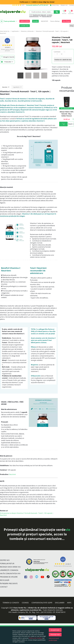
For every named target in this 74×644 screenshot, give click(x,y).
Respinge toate (55, 635)
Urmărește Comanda (9, 570)
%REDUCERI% (25, 21)
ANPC (69, 603)
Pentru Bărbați (55, 21)
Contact (72, 5)
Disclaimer (60, 603)
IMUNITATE (45, 21)
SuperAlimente (34, 16)
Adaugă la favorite (8, 57)
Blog (72, 26)
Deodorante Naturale (39, 15)
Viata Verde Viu (5, 31)
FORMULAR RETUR (7, 563)
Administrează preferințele (54, 639)
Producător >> (7, 62)
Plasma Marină (46, 16)
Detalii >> (71, 124)
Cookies (25, 603)
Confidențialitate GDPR (42, 603)
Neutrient (13, 474)
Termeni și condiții (11, 603)
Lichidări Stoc (25, 26)
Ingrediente (17, 87)
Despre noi (64, 5)
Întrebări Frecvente (9, 583)
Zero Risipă (66, 21)
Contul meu (54, 5)
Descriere (6, 87)
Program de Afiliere (9, 577)
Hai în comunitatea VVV (10, 573)
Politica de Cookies (35, 638)
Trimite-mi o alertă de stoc (63, 60)
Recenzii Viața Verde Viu (10, 567)
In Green (49, 15)
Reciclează (5, 580)
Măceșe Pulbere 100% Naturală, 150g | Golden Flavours (67, 114)
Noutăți (35, 21)
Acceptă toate (55, 630)
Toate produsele (9, 21)
